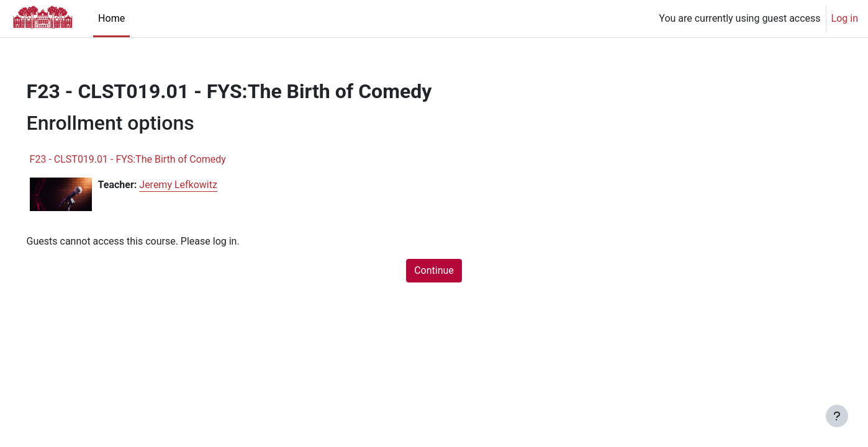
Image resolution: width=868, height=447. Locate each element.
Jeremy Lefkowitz (196, 185)
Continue (434, 270)
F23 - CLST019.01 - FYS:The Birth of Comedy (145, 159)
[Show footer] (837, 416)
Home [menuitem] (111, 18)
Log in (845, 18)
